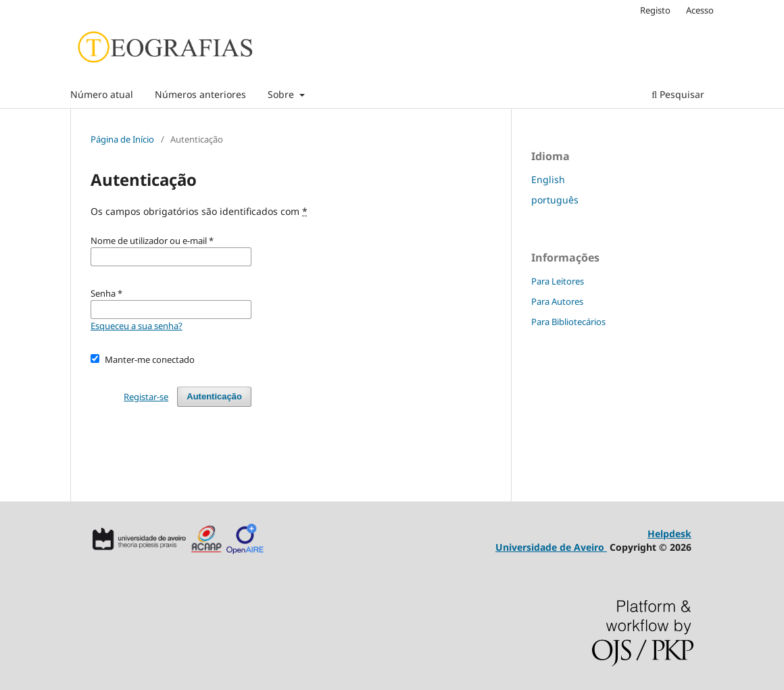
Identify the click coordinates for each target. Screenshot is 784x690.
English (548, 179)
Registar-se (146, 397)
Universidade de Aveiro (551, 547)
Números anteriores (200, 94)
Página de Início (122, 139)
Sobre (282, 94)
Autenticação (214, 396)
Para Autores (557, 301)
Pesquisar (678, 94)
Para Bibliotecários (568, 322)
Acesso (700, 10)
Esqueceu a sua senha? (137, 326)
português (555, 200)
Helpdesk (669, 534)
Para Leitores (558, 281)
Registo (655, 10)
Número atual (102, 94)
